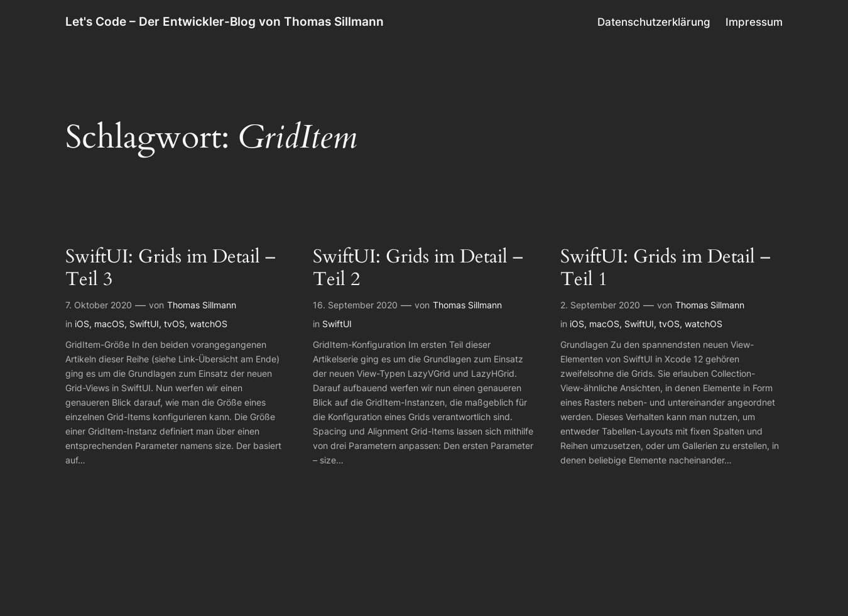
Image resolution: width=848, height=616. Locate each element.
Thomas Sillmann (202, 305)
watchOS (209, 324)
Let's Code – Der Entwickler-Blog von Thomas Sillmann (225, 21)
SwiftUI (144, 324)
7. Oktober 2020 (99, 305)
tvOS (174, 324)
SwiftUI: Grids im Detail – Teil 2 (418, 268)
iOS (82, 324)
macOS (109, 324)
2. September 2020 (600, 305)
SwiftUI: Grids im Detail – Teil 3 (171, 268)
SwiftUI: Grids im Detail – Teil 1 (666, 268)
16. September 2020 (355, 305)
